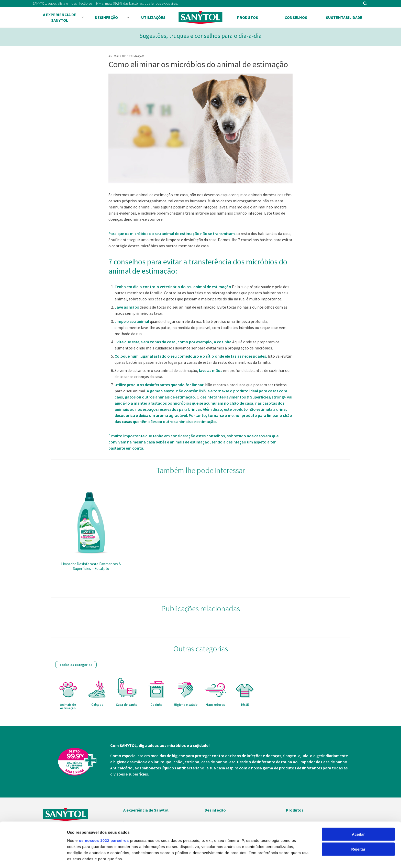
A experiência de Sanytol (60, 17)
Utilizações (153, 17)
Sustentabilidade (344, 17)
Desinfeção (106, 17)
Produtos (248, 17)
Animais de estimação (126, 56)
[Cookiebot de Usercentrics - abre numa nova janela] (33, 858)
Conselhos (296, 17)
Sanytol (201, 18)
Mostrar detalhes (83, 858)
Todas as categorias (76, 665)
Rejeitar (358, 811)
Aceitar (358, 796)
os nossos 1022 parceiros (104, 801)
